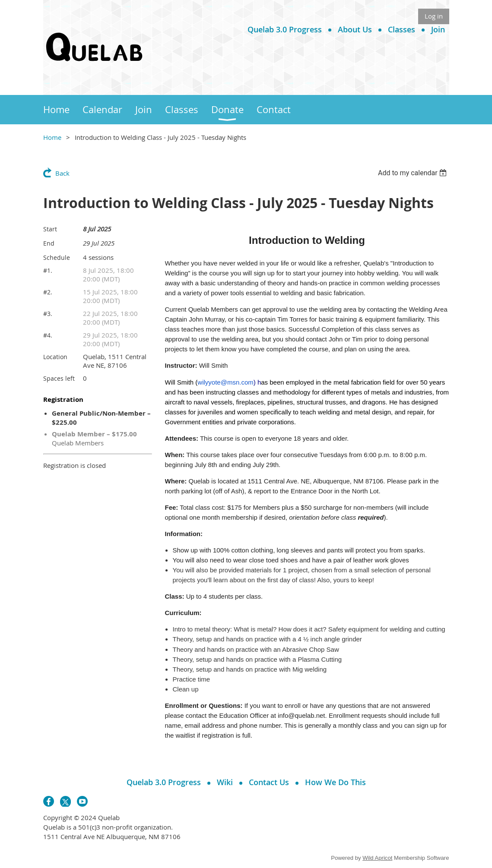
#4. (48, 335)
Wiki (225, 782)
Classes (402, 29)
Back (62, 173)
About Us (355, 29)
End (49, 243)
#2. (48, 292)
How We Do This (335, 782)
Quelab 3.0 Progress (285, 29)
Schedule (57, 257)
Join (438, 29)
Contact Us (269, 782)
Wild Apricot (377, 858)
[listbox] (414, 173)
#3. (48, 314)
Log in (434, 16)
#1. (48, 270)
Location (55, 357)
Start (50, 229)
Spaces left (59, 378)
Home (52, 137)
